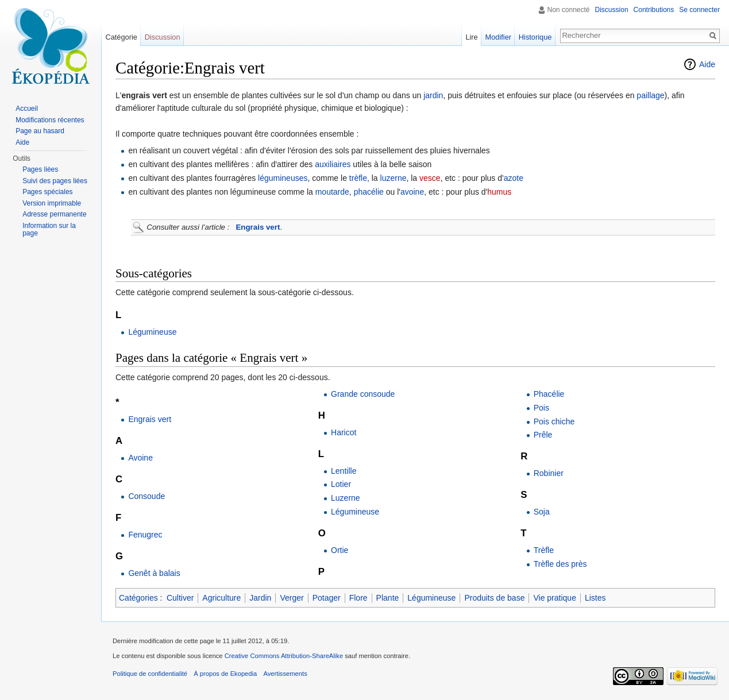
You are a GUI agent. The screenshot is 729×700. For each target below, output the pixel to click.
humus (499, 192)
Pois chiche (554, 421)
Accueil (27, 109)
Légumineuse (152, 332)
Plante (388, 598)
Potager (327, 598)
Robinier (549, 473)
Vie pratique (554, 598)
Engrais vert (258, 227)
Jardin (260, 598)
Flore (358, 598)
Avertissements (285, 674)
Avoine (140, 458)
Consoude (146, 496)
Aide (707, 64)
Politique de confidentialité (150, 674)
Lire (471, 37)
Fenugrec (145, 535)
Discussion (612, 10)
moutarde (332, 192)
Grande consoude (363, 394)
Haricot (344, 432)
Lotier (341, 484)
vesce (430, 178)
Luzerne (346, 498)
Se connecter (699, 10)
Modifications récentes (50, 120)
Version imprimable (52, 203)
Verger (292, 598)
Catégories (138, 598)
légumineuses (283, 178)
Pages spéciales (47, 192)
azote (514, 178)
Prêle (543, 435)
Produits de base (494, 598)
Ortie (340, 550)
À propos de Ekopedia (225, 674)
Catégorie (121, 37)
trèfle (358, 178)
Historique (535, 37)
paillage (650, 95)
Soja (542, 512)
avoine (412, 192)
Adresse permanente (54, 214)
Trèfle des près (560, 564)
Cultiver (180, 598)
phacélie (369, 192)
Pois (541, 408)
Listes (595, 598)
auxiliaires (333, 164)
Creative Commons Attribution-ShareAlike (284, 656)
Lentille (344, 471)
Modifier (499, 37)
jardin (433, 95)
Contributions (654, 10)
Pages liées (40, 169)
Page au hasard (40, 131)
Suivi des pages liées (55, 181)
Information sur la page (49, 230)
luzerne (394, 178)
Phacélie (549, 394)
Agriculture (221, 598)
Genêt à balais (154, 573)
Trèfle (544, 550)
